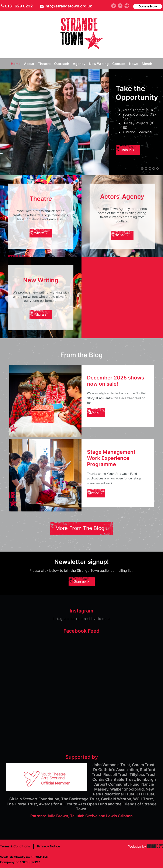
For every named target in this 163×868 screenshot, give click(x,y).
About (29, 64)
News (134, 64)
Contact (119, 64)
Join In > (128, 150)
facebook (122, 6)
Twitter (116, 6)
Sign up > (82, 581)
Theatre (44, 64)
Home (16, 64)
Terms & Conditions (15, 846)
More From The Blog (82, 528)
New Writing (99, 64)
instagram (128, 6)
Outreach (62, 64)
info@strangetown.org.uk (68, 6)
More (41, 233)
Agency (79, 64)
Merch (147, 64)
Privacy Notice (49, 846)
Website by (146, 846)
